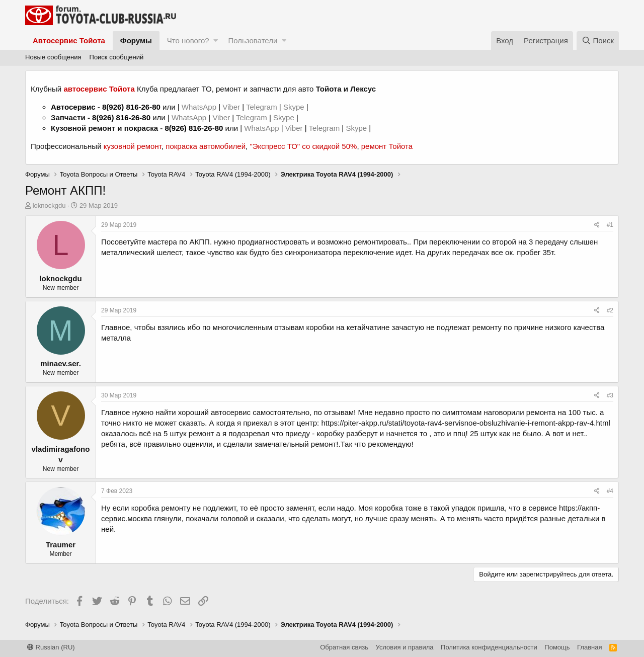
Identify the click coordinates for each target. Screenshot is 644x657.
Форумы (136, 40)
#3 (610, 395)
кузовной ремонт (133, 146)
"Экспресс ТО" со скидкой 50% (303, 146)
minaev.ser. (61, 363)
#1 (610, 225)
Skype (295, 107)
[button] (216, 40)
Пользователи (253, 40)
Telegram (263, 107)
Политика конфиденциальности (489, 647)
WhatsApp (200, 107)
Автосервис (73, 107)
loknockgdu (49, 206)
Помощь (557, 647)
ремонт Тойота (387, 146)
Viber (231, 107)
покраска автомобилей (206, 146)
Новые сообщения (53, 57)
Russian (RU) (51, 647)
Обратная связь (344, 647)
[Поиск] (598, 40)
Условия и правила (405, 647)
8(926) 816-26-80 (131, 107)
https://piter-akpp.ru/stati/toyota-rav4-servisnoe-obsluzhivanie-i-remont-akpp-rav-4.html (465, 423)
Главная (589, 647)
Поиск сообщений (117, 57)
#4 (610, 491)
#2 (610, 310)
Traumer (61, 545)
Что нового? (188, 40)
